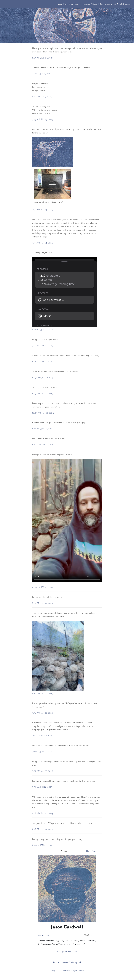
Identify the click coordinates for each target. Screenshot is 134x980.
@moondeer (43, 935)
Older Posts (91, 851)
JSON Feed (67, 952)
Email (75, 952)
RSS (58, 952)
